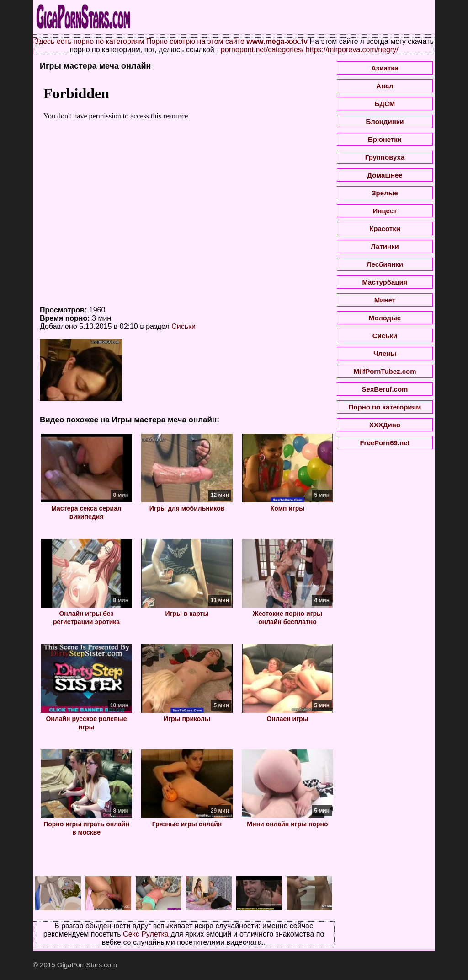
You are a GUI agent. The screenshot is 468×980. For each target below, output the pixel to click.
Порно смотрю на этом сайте (195, 41)
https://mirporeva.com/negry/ (352, 50)
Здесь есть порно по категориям (89, 41)
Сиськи (183, 326)
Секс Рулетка (146, 934)
